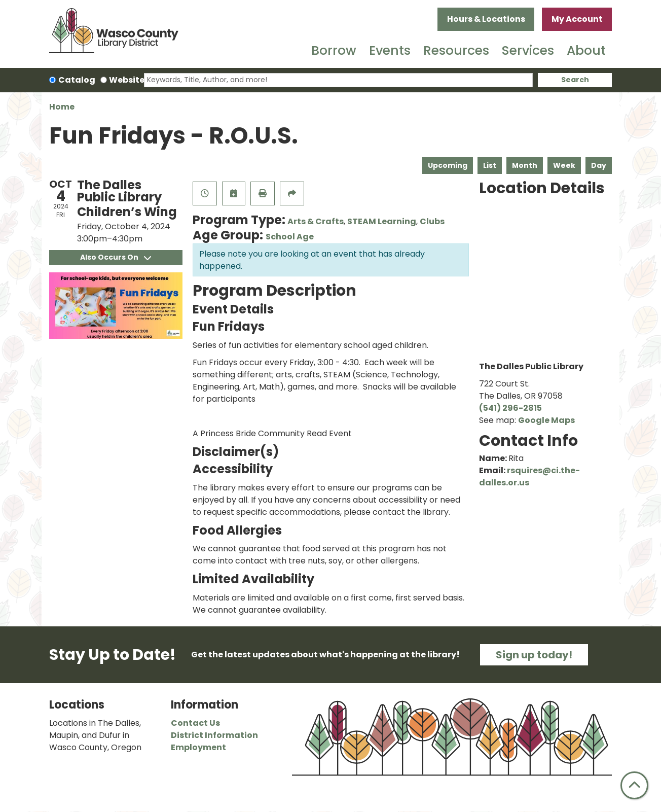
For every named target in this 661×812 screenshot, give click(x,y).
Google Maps (546, 420)
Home (62, 107)
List (490, 165)
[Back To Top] (634, 785)
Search (575, 80)
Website (127, 80)
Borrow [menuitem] (334, 50)
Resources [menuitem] (456, 50)
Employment (198, 747)
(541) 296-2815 (510, 408)
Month (525, 165)
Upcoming (448, 165)
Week (564, 165)
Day (599, 165)
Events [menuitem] (390, 50)
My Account (577, 19)
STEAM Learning (382, 221)
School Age (290, 237)
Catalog (77, 80)
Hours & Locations (486, 19)
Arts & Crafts (316, 221)
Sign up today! (534, 655)
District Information (214, 735)
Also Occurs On (116, 257)
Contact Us (195, 723)
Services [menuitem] (528, 50)
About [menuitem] (586, 50)
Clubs (432, 221)
